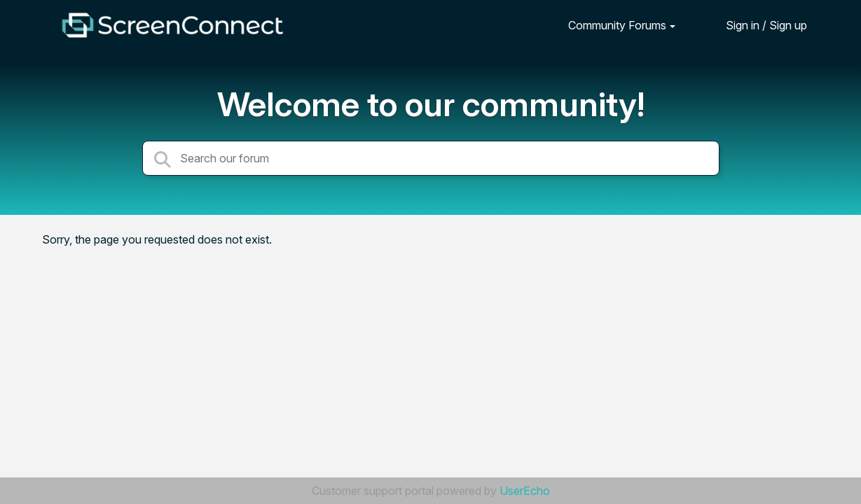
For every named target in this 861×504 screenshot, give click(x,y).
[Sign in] (756, 25)
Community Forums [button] (617, 25)
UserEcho (525, 491)
